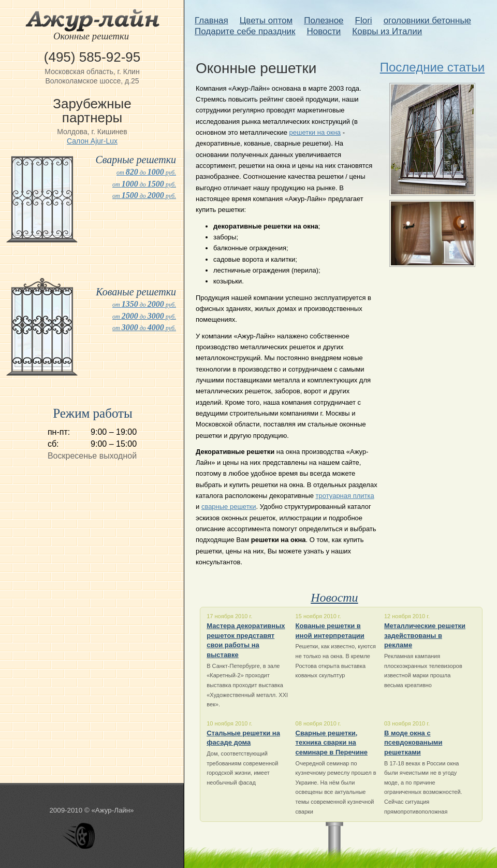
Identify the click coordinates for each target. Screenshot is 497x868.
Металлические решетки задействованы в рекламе (425, 635)
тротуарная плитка (345, 496)
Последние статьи (433, 67)
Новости (324, 31)
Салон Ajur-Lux (92, 141)
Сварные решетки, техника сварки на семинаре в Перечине (332, 743)
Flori (364, 20)
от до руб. (146, 173)
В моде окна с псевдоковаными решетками (413, 743)
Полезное (324, 20)
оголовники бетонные (427, 20)
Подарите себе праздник (245, 31)
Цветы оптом (266, 20)
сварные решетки (229, 507)
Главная (211, 20)
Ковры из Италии (387, 31)
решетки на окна (315, 132)
